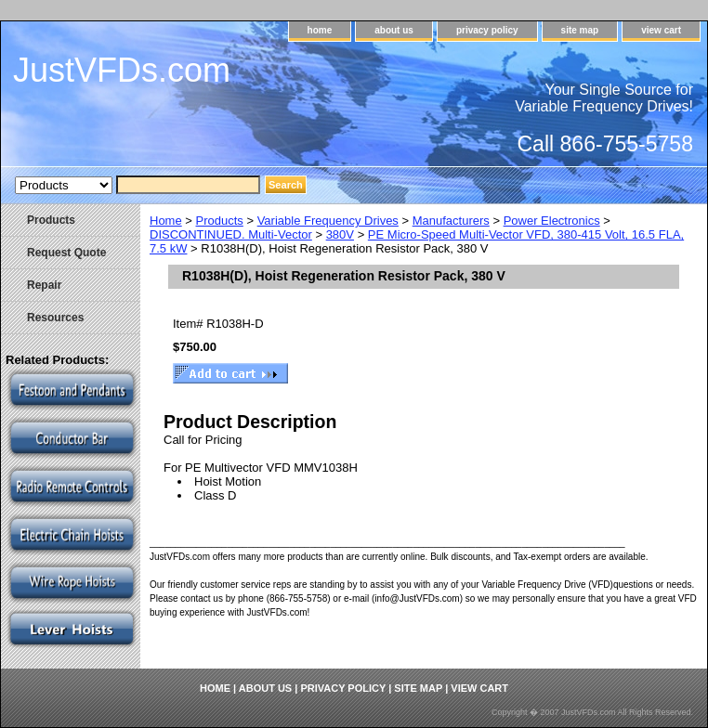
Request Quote (66, 253)
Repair (44, 285)
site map (580, 30)
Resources (55, 318)
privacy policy (487, 30)
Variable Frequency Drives (328, 221)
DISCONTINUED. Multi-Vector (231, 234)
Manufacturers (451, 221)
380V (340, 234)
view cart (661, 30)
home (320, 30)
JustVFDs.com (122, 70)
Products (220, 221)
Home (166, 221)
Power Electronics (552, 221)
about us (394, 30)
